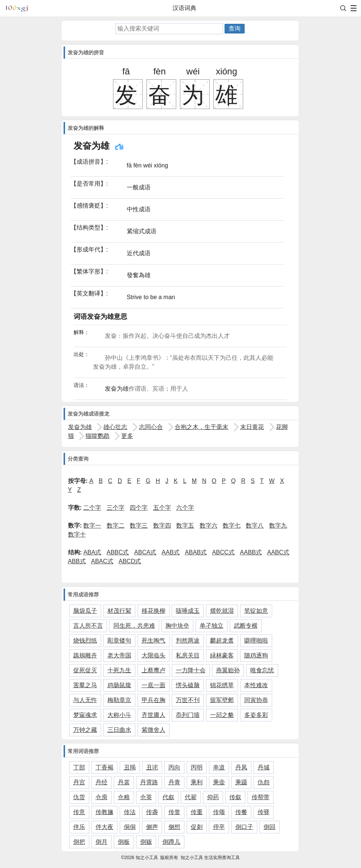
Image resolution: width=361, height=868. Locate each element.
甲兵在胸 (154, 700)
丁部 (79, 767)
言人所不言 (88, 626)
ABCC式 (223, 552)
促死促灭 (85, 670)
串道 (219, 767)
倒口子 (244, 827)
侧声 (152, 827)
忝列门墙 (188, 715)
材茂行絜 (119, 611)
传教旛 (104, 812)
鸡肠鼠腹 (119, 685)
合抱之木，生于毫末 (202, 427)
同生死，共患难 (134, 626)
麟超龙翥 (222, 640)
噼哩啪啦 (256, 640)
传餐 (241, 812)
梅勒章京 (119, 700)
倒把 (79, 842)
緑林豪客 (222, 655)
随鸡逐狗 (256, 655)
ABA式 (92, 552)
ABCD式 (130, 561)
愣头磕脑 (188, 685)
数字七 (232, 526)
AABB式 (251, 552)
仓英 (146, 797)
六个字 (185, 508)
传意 (79, 812)
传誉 (174, 812)
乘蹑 (241, 782)
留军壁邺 (222, 700)
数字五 (185, 526)
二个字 (92, 508)
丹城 (264, 767)
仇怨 (264, 782)
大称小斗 (119, 715)
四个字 (139, 508)
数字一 (92, 526)
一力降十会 (191, 670)
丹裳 (124, 782)
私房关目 (188, 655)
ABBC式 (118, 552)
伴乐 (79, 827)
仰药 (213, 797)
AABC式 (278, 552)
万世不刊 (188, 700)
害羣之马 (85, 685)
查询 (235, 28)
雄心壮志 (115, 427)
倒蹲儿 (171, 842)
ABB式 (77, 561)
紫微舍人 (154, 730)
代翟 (191, 797)
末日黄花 (252, 427)
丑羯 (130, 767)
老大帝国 (119, 655)
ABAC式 (102, 561)
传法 (130, 812)
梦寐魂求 (85, 715)
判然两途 (188, 640)
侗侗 (130, 827)
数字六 (209, 526)
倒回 (270, 827)
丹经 (101, 782)
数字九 (278, 526)
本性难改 (256, 685)
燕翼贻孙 (228, 670)
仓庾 (101, 797)
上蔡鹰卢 (154, 670)
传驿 (264, 812)
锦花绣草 (222, 685)
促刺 (197, 827)
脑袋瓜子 (85, 611)
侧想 (174, 827)
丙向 (174, 767)
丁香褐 (104, 767)
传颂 (219, 812)
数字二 (116, 526)
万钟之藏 (85, 730)
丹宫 (79, 782)
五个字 (162, 508)
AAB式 (171, 552)
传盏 (152, 812)
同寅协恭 (256, 700)
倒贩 (146, 842)
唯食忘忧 (262, 670)
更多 (127, 436)
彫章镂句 (119, 640)
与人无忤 (85, 700)
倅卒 (219, 827)
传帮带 (261, 797)
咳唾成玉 (188, 611)
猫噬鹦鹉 (97, 436)
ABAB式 (196, 552)
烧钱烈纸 (85, 640)
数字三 (139, 526)
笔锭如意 (256, 611)
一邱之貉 (222, 715)
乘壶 (219, 782)
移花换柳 (154, 611)
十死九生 (119, 670)
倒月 (101, 842)
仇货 (79, 797)
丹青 (174, 782)
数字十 (77, 534)
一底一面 (154, 685)
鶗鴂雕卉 (85, 655)
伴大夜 (104, 827)
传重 (197, 812)
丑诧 (152, 767)
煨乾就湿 (222, 611)
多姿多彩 (256, 715)
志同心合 (151, 427)
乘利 (197, 782)
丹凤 (241, 767)
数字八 (255, 526)
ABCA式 (145, 552)
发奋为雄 (80, 427)
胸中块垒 (177, 626)
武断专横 (246, 626)
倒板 (124, 842)
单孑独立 (212, 626)
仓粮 (124, 797)
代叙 (168, 797)
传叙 (235, 797)
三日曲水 (119, 730)
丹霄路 (149, 782)
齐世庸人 (154, 715)
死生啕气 (154, 640)
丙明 (197, 767)
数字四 (162, 526)
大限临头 (154, 655)
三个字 (116, 508)
